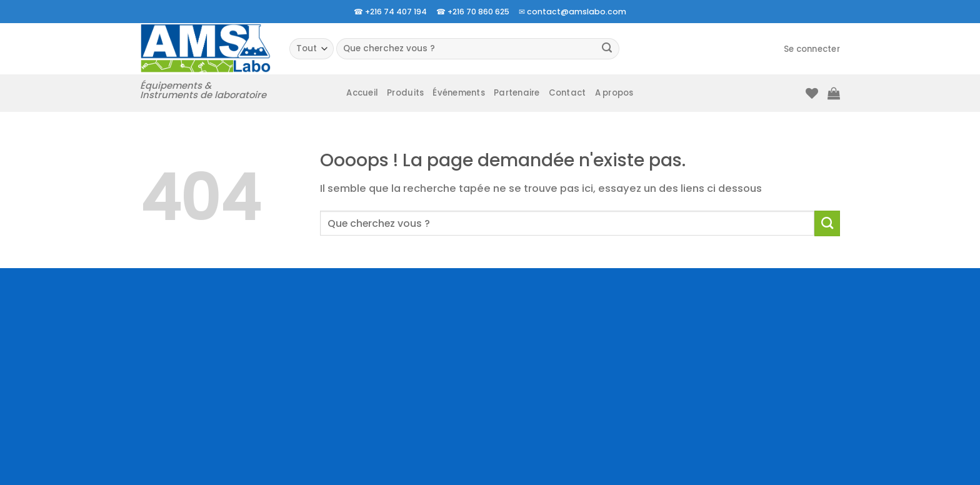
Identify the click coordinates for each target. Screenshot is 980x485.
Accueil (362, 93)
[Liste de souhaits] (812, 93)
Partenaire (517, 93)
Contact (567, 93)
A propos (614, 93)
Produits (405, 93)
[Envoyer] (607, 49)
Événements (459, 93)
